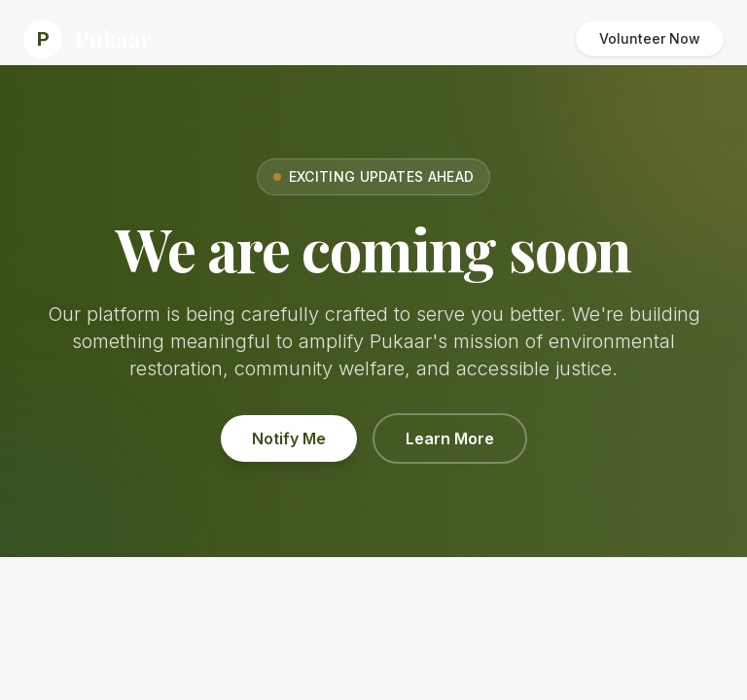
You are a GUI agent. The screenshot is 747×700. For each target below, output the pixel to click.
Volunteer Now (650, 38)
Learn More (450, 438)
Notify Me (289, 438)
